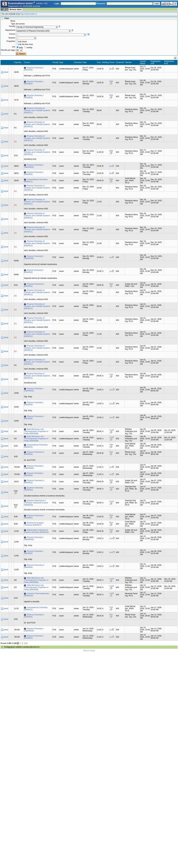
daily (21, 48)
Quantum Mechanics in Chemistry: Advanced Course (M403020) (36, 503)
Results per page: (8, 50)
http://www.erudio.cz (29, 14)
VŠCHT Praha (89, 651)
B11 (111, 452)
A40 (111, 445)
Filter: (7, 18)
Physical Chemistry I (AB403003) (34, 166)
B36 (111, 81)
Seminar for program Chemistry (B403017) (34, 524)
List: (14, 47)
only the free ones (25, 44)
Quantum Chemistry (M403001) (34, 489)
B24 (111, 515)
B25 (111, 179)
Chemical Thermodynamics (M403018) (37, 595)
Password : (101, 4)
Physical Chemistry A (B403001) (34, 285)
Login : (57, 4)
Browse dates (16, 10)
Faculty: (12, 26)
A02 (111, 375)
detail (6, 72)
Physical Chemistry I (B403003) (34, 69)
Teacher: (12, 38)
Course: (12, 34)
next (26, 643)
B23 (111, 284)
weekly (29, 48)
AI (110, 257)
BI (110, 69)
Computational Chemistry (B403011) (36, 181)
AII (111, 390)
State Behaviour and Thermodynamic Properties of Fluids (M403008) (36, 431)
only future (22, 42)
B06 (111, 151)
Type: (13, 24)
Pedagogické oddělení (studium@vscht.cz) (22, 647)
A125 (112, 430)
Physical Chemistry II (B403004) (34, 417)
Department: (10, 30)
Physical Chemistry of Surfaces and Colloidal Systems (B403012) (37, 110)
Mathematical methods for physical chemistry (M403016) (36, 531)
